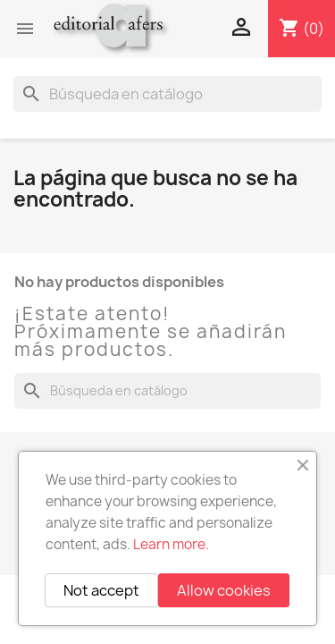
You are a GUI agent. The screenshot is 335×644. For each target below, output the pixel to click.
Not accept (101, 590)
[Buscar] (167, 94)
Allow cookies (224, 590)
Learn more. (171, 544)
